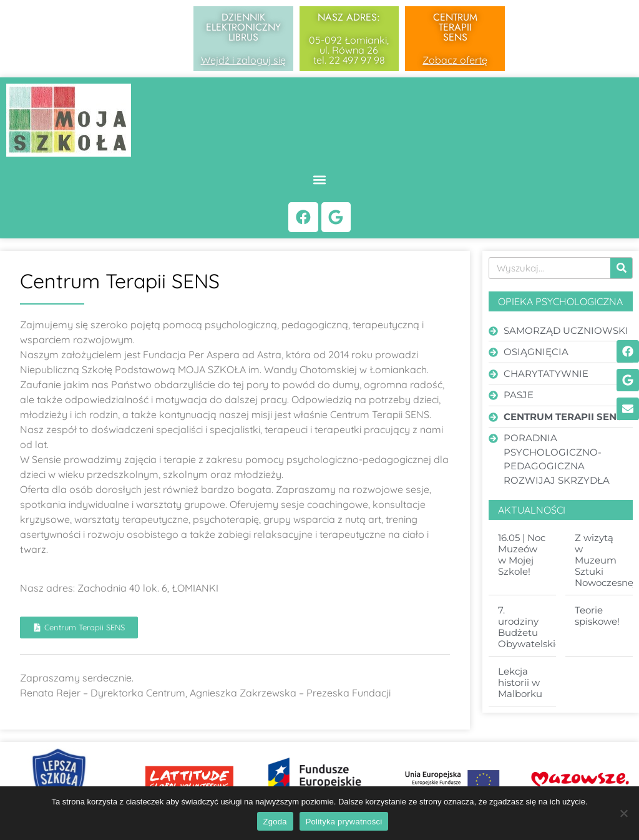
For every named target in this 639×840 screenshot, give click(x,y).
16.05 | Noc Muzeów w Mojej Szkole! (522, 556)
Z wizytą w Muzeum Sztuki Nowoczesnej (605, 562)
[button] (320, 179)
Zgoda (275, 822)
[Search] (621, 269)
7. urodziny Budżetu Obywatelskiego (535, 629)
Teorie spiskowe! (597, 618)
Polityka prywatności (344, 822)
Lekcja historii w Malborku (520, 684)
